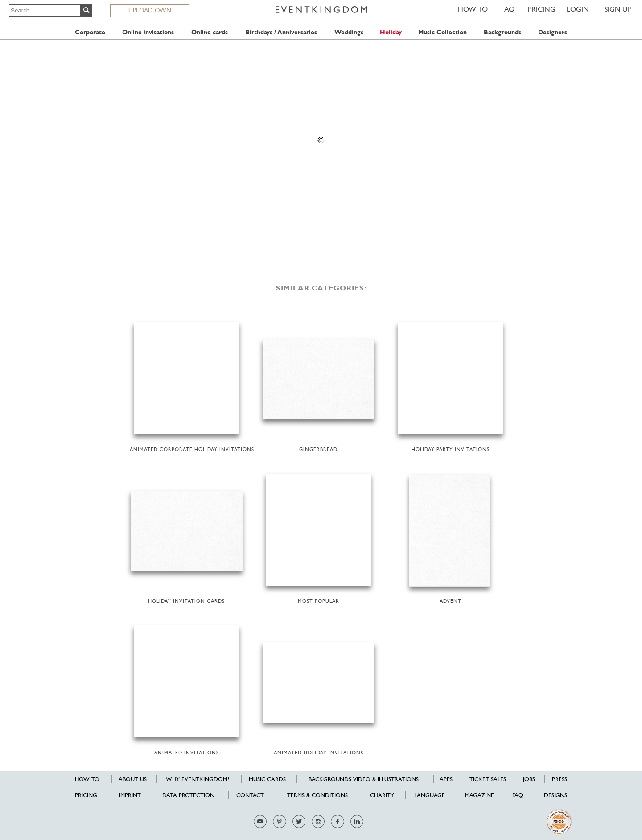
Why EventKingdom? (198, 779)
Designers (553, 32)
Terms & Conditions (317, 795)
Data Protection (188, 795)
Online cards (210, 32)
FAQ (508, 9)
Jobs (529, 779)
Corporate (90, 32)
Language (430, 795)
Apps (446, 779)
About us (133, 779)
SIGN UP (618, 9)
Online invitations (148, 32)
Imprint (130, 795)
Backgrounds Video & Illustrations (364, 779)
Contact (250, 795)
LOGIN (578, 9)
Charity (382, 795)
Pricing (542, 9)
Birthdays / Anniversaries (281, 32)
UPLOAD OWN (150, 10)
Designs (556, 795)
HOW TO (473, 9)
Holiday (391, 32)
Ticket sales (488, 779)
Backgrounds (502, 32)
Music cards (267, 779)
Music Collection (442, 32)
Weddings (349, 32)
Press (560, 779)
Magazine (479, 795)
